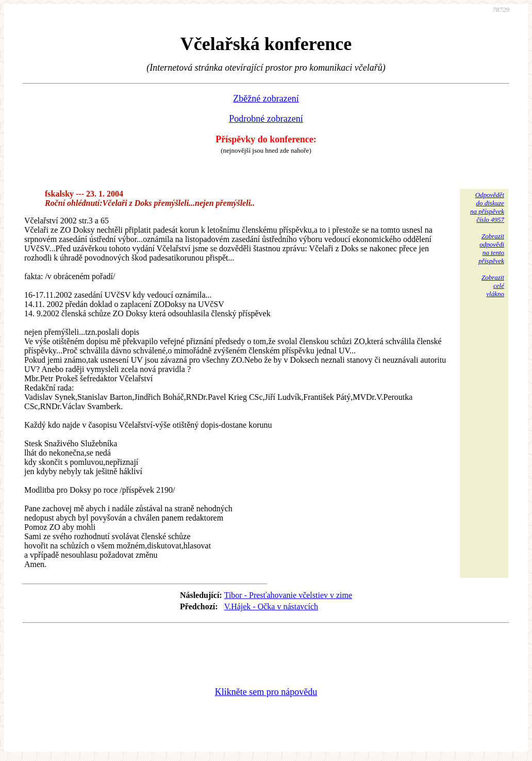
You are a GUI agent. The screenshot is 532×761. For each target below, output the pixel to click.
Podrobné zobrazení (266, 119)
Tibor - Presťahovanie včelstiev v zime (288, 595)
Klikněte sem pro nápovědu (266, 692)
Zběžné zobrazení (266, 99)
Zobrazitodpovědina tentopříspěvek (491, 248)
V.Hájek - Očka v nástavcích (271, 606)
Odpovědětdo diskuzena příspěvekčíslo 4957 (487, 207)
